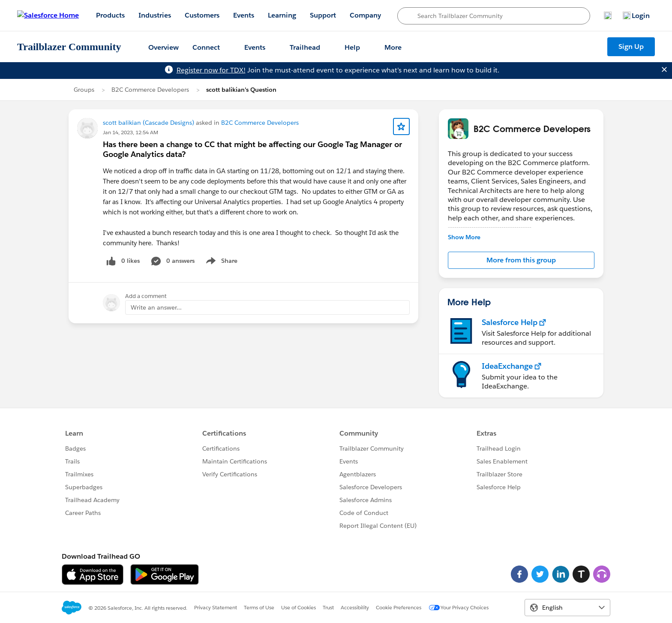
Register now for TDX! (211, 70)
